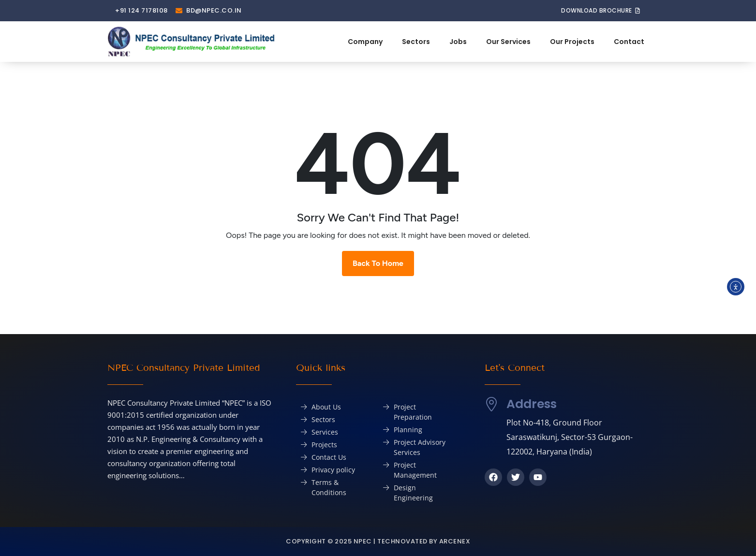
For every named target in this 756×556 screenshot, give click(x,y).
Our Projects (572, 42)
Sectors (416, 42)
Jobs (458, 42)
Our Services (508, 42)
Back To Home (378, 263)
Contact (629, 42)
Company (365, 42)
